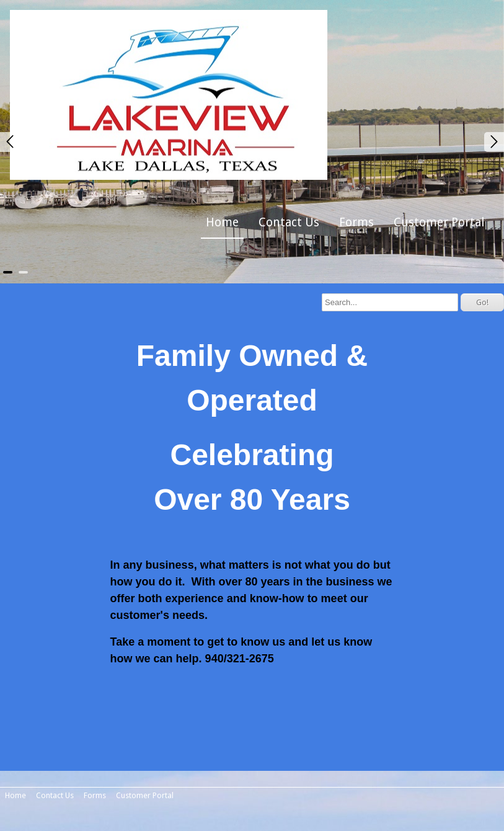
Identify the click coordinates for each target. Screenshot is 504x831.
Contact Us (289, 222)
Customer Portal (439, 222)
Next (494, 142)
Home (222, 222)
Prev (10, 142)
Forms (356, 222)
